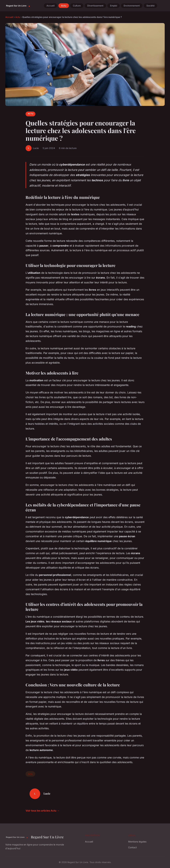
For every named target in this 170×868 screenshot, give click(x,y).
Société (150, 6)
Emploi (114, 6)
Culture (77, 6)
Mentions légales (137, 842)
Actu (64, 6)
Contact (132, 847)
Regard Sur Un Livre (34, 837)
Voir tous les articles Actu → (42, 811)
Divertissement (95, 6)
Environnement (132, 6)
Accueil (50, 6)
